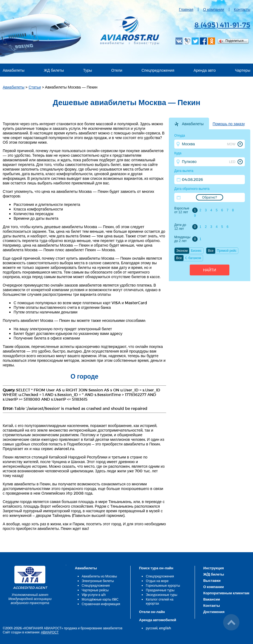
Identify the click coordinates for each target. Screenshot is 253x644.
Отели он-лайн (152, 612)
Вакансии (212, 599)
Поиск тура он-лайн (156, 568)
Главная (186, 9)
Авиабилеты (14, 70)
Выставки (212, 580)
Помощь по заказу (229, 124)
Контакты (242, 9)
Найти (210, 270)
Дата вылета (184, 171)
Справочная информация (101, 604)
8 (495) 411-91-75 (222, 25)
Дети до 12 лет (180, 227)
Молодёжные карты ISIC (100, 599)
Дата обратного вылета (192, 189)
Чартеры (243, 70)
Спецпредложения (158, 70)
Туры (87, 70)
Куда (178, 153)
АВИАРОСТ (50, 632)
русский (152, 628)
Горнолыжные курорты (163, 585)
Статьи (35, 87)
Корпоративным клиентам (226, 593)
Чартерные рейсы (95, 590)
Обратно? (210, 197)
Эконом (182, 251)
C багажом (193, 258)
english (165, 628)
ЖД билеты (54, 70)
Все (211, 251)
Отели (117, 70)
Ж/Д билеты (214, 574)
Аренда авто (205, 70)
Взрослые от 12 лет (182, 210)
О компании (214, 9)
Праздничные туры (160, 590)
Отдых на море (157, 581)
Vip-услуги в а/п (94, 595)
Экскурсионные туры (162, 595)
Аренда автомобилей (158, 620)
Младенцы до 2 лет (182, 239)
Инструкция (214, 568)
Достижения (214, 612)
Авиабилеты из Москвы (99, 576)
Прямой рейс (227, 251)
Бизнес (196, 251)
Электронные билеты (98, 581)
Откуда (180, 136)
